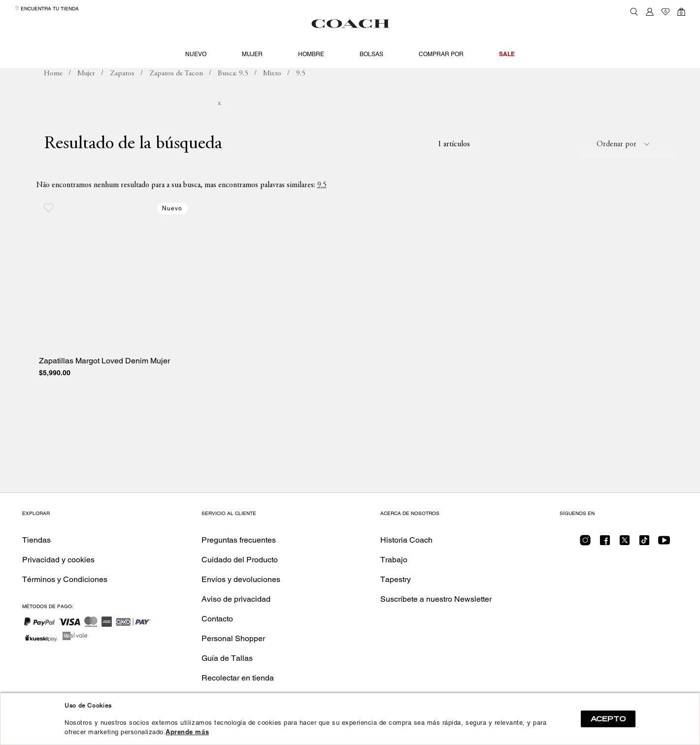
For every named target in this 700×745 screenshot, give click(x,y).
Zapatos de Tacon (176, 91)
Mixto (272, 91)
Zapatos (122, 91)
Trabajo (394, 560)
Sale (507, 54)
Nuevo (196, 54)
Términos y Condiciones (65, 579)
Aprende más (187, 732)
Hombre (311, 54)
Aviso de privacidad (236, 599)
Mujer (252, 54)
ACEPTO (608, 719)
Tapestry (396, 579)
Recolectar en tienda (238, 678)
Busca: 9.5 (233, 91)
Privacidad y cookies (58, 560)
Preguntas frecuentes (239, 540)
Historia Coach (406, 540)
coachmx (53, 92)
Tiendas (36, 540)
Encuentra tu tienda (47, 9)
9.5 (322, 203)
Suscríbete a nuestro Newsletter (436, 599)
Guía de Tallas (227, 658)
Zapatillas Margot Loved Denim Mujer (104, 379)
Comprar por (441, 54)
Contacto (217, 619)
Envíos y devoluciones (241, 579)
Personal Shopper (233, 638)
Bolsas (371, 54)
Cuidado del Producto (240, 560)
